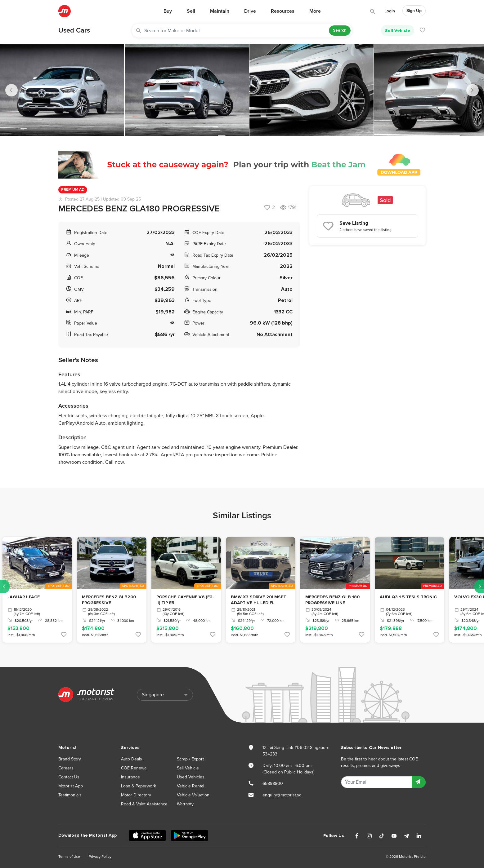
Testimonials (70, 795)
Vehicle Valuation (193, 795)
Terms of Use (69, 857)
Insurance (130, 777)
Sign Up (414, 11)
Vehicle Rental (190, 786)
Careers (66, 768)
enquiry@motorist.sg (282, 795)
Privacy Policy (100, 857)
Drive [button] (250, 11)
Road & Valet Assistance (144, 804)
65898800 (273, 784)
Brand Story (70, 759)
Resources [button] (283, 11)
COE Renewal (134, 768)
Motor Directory (136, 795)
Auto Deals (132, 759)
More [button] (315, 11)
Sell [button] (191, 11)
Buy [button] (168, 11)
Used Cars (74, 30)
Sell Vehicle (398, 31)
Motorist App (71, 786)
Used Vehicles (191, 777)
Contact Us (69, 777)
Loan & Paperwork (139, 786)
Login (390, 11)
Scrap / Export (190, 759)
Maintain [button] (220, 11)
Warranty (185, 804)
